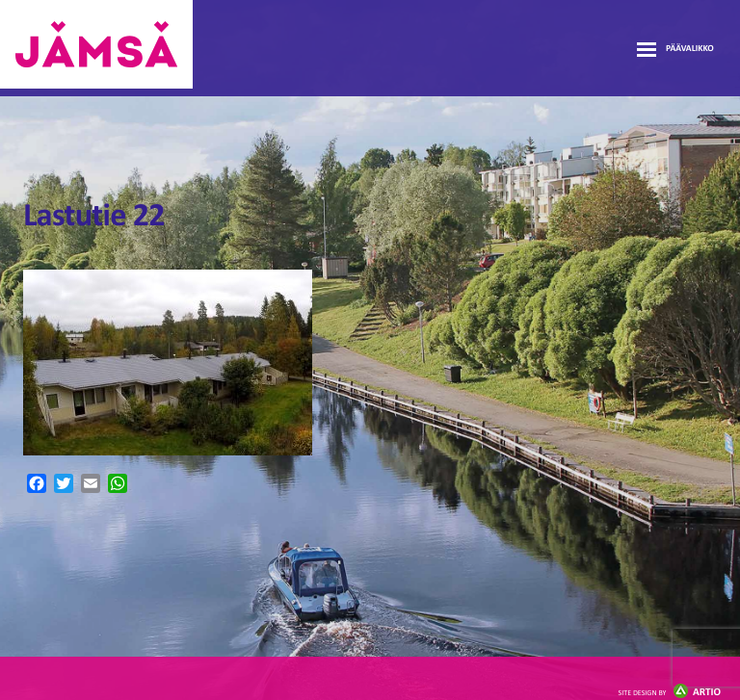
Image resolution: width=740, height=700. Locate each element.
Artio (670, 693)
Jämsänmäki (96, 44)
